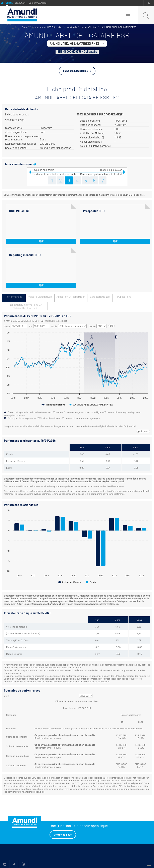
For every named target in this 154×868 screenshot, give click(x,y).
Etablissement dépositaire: (21, 144)
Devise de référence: (92, 129)
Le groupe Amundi (38, 3)
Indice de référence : (17, 114)
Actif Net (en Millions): (92, 133)
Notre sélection (89, 27)
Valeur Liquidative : (91, 142)
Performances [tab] (14, 297)
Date (6, 696)
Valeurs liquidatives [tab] (40, 297)
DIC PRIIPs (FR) (19, 211)
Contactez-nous (63, 835)
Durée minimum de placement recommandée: (22, 138)
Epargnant (21, 3)
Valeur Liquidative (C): (92, 137)
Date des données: (91, 125)
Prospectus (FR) (94, 211)
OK (112, 326)
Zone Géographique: (17, 132)
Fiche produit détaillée (75, 71)
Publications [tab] (124, 297)
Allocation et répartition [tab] (71, 297)
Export (143, 431)
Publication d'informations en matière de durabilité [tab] (25, 306)
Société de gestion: (16, 148)
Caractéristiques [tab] (100, 297)
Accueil (25, 27)
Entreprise (7, 3)
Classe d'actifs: (14, 128)
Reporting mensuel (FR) (25, 255)
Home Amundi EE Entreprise (48, 27)
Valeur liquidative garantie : (96, 146)
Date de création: (90, 121)
